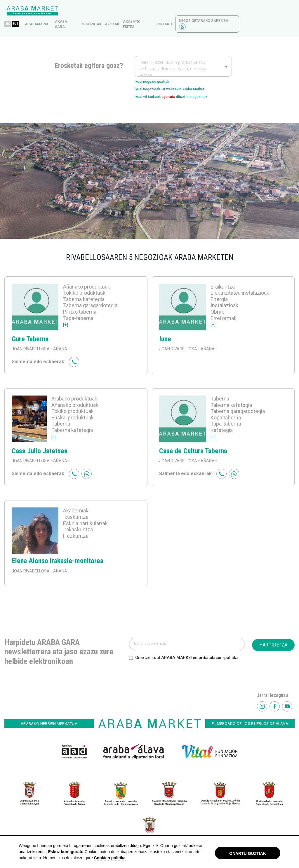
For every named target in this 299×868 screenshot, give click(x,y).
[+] (66, 319)
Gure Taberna (30, 333)
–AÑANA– (60, 343)
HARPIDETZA (273, 639)
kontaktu (220, 13)
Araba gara (117, 13)
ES (64, 13)
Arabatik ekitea (187, 13)
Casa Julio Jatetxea (40, 445)
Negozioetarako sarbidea (259, 14)
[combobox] (183, 55)
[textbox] (183, 58)
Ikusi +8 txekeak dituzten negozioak (183, 90)
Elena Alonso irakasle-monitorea (58, 555)
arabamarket (93, 13)
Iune (165, 333)
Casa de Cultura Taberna (193, 445)
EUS (73, 13)
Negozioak (147, 13)
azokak (167, 13)
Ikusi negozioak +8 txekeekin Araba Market (180, 81)
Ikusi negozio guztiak (158, 71)
